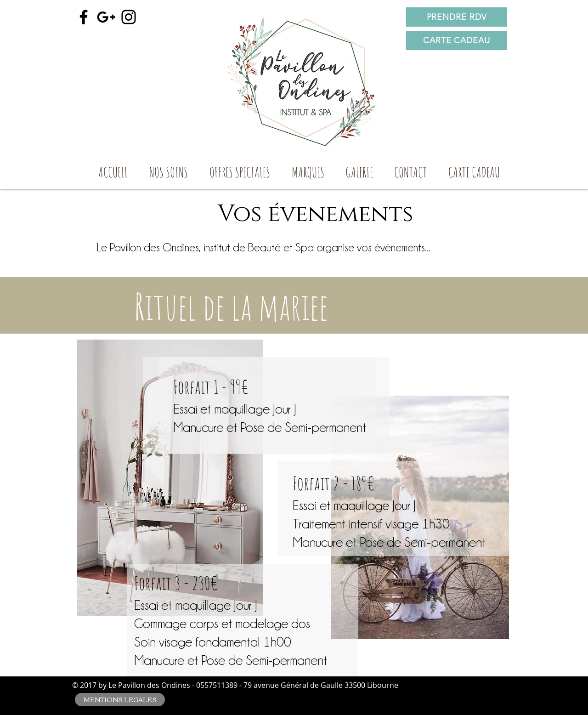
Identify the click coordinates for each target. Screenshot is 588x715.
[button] (168, 175)
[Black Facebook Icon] (84, 17)
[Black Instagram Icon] (129, 17)
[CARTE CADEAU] (457, 40)
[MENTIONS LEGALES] (120, 700)
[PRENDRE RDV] (457, 17)
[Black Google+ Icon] (106, 17)
